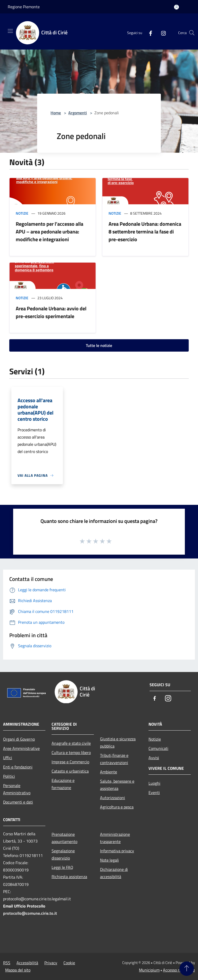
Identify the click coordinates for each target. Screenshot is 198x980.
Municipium (149, 970)
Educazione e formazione (63, 784)
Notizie (22, 213)
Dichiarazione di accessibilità (114, 873)
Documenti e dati (18, 802)
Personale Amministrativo (17, 789)
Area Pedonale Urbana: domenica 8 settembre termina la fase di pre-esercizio (145, 232)
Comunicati (158, 748)
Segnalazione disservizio (63, 854)
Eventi (154, 792)
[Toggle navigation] (10, 31)
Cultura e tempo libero (71, 752)
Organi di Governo (19, 739)
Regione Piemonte (24, 7)
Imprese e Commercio (70, 762)
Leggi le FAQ (62, 867)
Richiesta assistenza (69, 877)
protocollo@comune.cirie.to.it (30, 913)
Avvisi (154, 758)
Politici (9, 776)
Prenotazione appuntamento (64, 838)
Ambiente (109, 772)
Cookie (69, 963)
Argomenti (78, 113)
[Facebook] (148, 33)
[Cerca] (192, 33)
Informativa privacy (117, 851)
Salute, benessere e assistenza (117, 785)
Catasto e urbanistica (70, 771)
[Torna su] (187, 969)
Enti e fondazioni (18, 767)
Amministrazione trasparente (115, 838)
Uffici (8, 758)
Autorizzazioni (113, 798)
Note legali (109, 860)
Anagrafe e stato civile (71, 743)
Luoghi (154, 783)
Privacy (51, 963)
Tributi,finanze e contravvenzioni (114, 759)
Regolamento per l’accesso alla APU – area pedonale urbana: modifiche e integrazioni (49, 232)
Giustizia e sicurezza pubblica (118, 742)
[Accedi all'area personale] (176, 7)
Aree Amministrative (21, 748)
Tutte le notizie (99, 345)
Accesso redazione (179, 970)
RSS (7, 963)
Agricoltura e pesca (117, 807)
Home (56, 113)
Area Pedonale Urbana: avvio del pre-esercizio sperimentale (51, 312)
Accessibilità (27, 963)
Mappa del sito (18, 970)
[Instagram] (161, 33)
